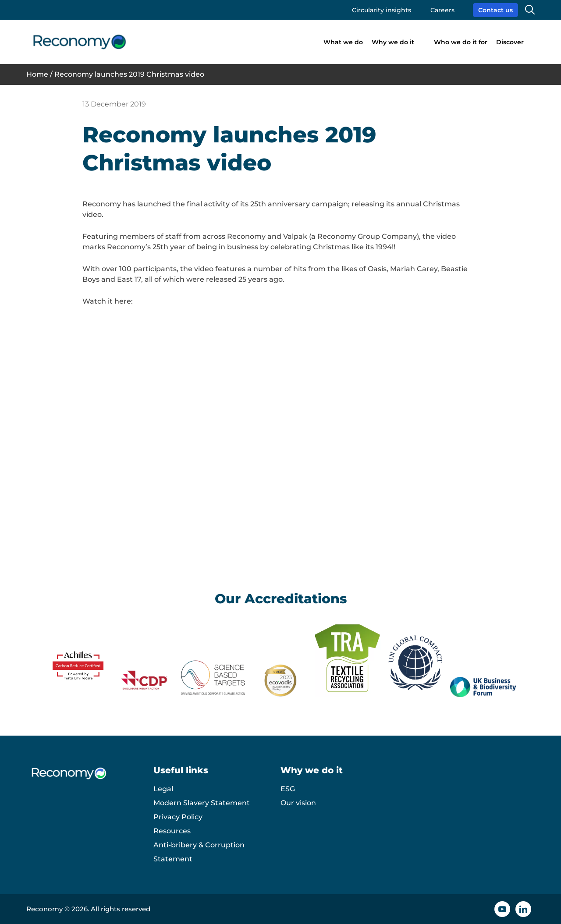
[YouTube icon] (502, 909)
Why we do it (393, 42)
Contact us (495, 10)
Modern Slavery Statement (202, 803)
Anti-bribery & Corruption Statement (199, 852)
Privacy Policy (178, 817)
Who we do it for (461, 42)
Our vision (298, 803)
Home (37, 74)
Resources (172, 831)
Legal (163, 789)
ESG (288, 789)
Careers (442, 10)
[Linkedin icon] (523, 909)
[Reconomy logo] (80, 42)
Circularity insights (382, 10)
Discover (510, 42)
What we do (343, 42)
